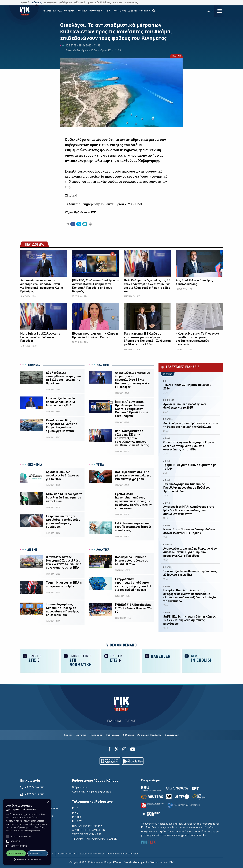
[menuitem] (154, 11)
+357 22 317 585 (35, 795)
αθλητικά (80, 3)
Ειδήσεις (81, 735)
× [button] (48, 802)
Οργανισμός (172, 735)
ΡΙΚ (165, 381)
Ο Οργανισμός (80, 788)
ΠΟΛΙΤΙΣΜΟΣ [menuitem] (120, 11)
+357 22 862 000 (35, 788)
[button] (8, 836)
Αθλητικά (128, 735)
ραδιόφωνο (65, 3)
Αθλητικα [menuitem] (145, 11)
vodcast (118, 3)
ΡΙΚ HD (76, 817)
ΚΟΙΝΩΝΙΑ (34, 366)
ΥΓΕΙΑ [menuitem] (107, 11)
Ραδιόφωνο (113, 735)
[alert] (27, 832)
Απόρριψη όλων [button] (38, 853)
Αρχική (68, 735)
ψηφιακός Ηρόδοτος (99, 3)
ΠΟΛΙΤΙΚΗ (176, 56)
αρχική (25, 3)
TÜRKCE (131, 721)
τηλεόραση (50, 3)
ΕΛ (210, 11)
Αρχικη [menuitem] (47, 11)
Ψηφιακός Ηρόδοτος (149, 735)
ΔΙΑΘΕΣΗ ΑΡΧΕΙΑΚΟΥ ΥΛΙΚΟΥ (92, 854)
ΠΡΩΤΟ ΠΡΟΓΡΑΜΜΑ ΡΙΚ (87, 826)
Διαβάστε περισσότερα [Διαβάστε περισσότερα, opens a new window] (31, 831)
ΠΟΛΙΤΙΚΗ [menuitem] (82, 11)
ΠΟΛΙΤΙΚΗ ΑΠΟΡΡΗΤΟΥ (67, 854)
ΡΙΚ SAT (77, 822)
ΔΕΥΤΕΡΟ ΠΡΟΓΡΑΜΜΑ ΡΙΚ (88, 830)
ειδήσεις (37, 3)
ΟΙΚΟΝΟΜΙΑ (35, 465)
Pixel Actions (157, 863)
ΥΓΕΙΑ (100, 465)
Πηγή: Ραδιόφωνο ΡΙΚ (80, 212)
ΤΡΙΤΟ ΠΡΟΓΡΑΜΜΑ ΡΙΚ (87, 835)
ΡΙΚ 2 (75, 813)
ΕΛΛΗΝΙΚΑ (114, 721)
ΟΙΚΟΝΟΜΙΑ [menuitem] (96, 11)
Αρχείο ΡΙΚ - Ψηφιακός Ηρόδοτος (91, 792)
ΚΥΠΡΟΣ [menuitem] (57, 11)
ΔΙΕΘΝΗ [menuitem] (133, 11)
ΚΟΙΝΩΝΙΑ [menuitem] (69, 11)
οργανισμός (131, 3)
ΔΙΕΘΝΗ (32, 550)
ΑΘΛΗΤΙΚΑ (103, 550)
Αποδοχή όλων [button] (16, 853)
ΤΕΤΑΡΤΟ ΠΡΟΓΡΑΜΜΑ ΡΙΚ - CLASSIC (95, 839)
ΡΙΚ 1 (75, 809)
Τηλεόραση (96, 735)
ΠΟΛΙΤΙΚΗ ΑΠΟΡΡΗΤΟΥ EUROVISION (123, 854)
